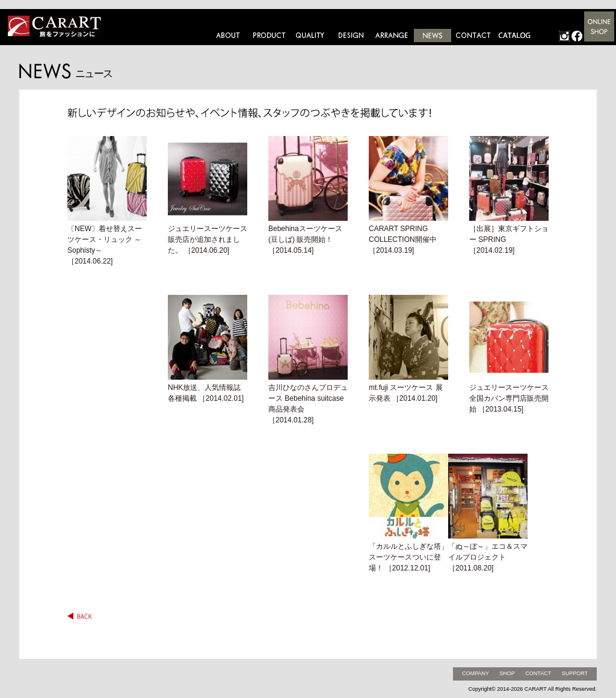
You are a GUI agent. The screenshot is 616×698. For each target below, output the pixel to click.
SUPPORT (575, 673)
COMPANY (476, 673)
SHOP (507, 673)
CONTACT (538, 673)
